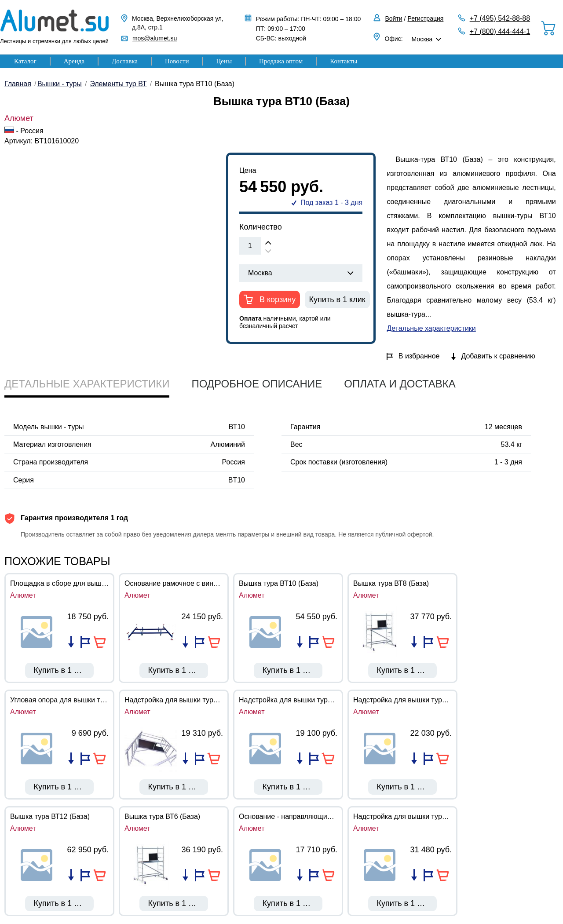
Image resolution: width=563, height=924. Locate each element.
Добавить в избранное (85, 642)
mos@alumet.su (155, 38)
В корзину (276, 299)
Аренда (74, 61)
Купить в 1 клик (337, 299)
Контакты (344, 61)
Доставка (125, 61)
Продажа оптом (281, 61)
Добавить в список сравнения (71, 642)
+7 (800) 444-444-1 (500, 31)
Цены (224, 61)
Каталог (25, 61)
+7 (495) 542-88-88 (500, 18)
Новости (177, 61)
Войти (393, 18)
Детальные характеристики (431, 328)
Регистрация (426, 18)
